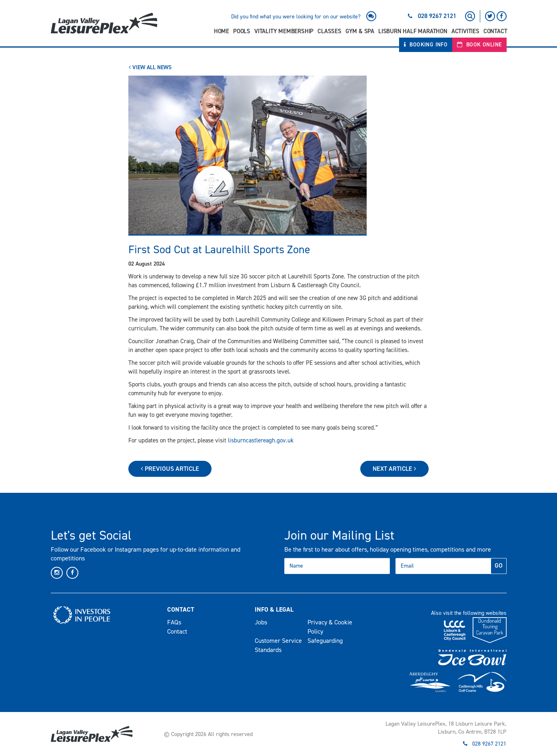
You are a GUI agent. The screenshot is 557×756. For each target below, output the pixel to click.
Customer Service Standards (278, 645)
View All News (150, 67)
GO (499, 565)
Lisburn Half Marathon (413, 31)
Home (222, 31)
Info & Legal (274, 609)
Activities (465, 31)
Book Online (479, 45)
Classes (329, 31)
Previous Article (170, 469)
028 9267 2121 (437, 16)
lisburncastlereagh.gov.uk (261, 440)
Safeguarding (325, 641)
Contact (495, 31)
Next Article (394, 469)
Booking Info (426, 45)
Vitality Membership (284, 31)
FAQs (174, 622)
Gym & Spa (360, 31)
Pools (242, 31)
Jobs (261, 622)
